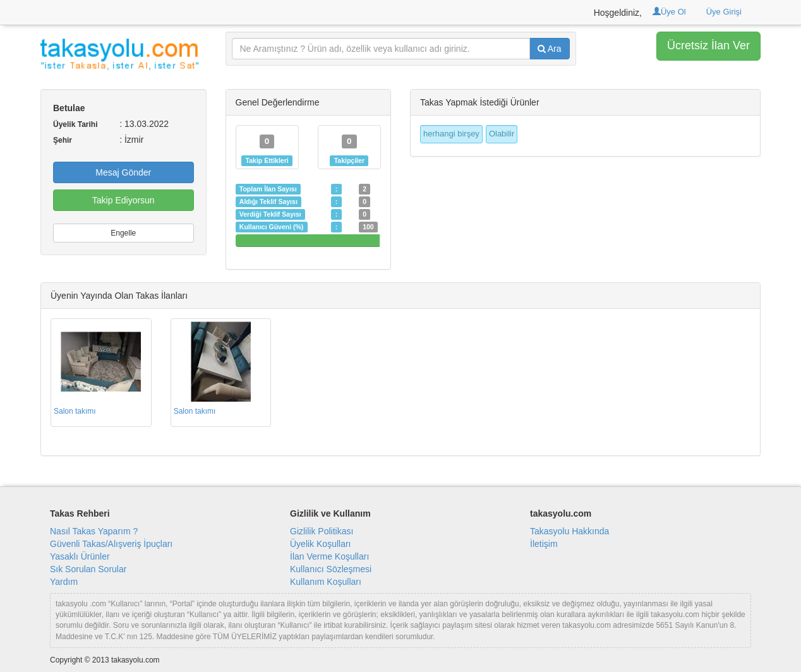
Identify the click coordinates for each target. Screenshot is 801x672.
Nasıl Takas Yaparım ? (94, 531)
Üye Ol (669, 12)
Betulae (69, 108)
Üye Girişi (724, 12)
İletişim (544, 544)
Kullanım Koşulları (326, 582)
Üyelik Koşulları (320, 544)
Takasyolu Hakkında (569, 531)
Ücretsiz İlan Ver (708, 45)
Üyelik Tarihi (75, 124)
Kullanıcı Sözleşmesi (331, 569)
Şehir (63, 140)
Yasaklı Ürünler (80, 556)
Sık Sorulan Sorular (88, 569)
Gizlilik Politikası (322, 531)
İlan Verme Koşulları (329, 556)
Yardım (64, 582)
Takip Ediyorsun (123, 200)
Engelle (123, 233)
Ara (550, 49)
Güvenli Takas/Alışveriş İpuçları (111, 544)
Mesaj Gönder (123, 172)
